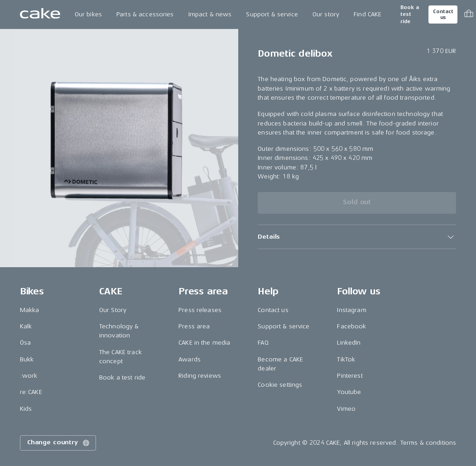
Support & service (272, 14)
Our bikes (88, 14)
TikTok (346, 359)
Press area (194, 326)
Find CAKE (368, 14)
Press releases (200, 310)
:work (29, 376)
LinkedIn (349, 343)
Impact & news (210, 14)
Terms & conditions (428, 443)
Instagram (351, 310)
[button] (357, 237)
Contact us (443, 14)
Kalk (26, 326)
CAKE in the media (204, 343)
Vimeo (346, 409)
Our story (326, 14)
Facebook (351, 326)
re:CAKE (31, 392)
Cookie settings (280, 385)
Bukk (27, 359)
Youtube (349, 392)
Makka (30, 310)
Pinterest (350, 376)
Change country (59, 443)
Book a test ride (410, 14)
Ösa (25, 343)
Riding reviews (200, 376)
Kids (26, 409)
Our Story (113, 310)
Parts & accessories (145, 14)
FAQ (263, 343)
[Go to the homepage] (40, 14)
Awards (190, 359)
